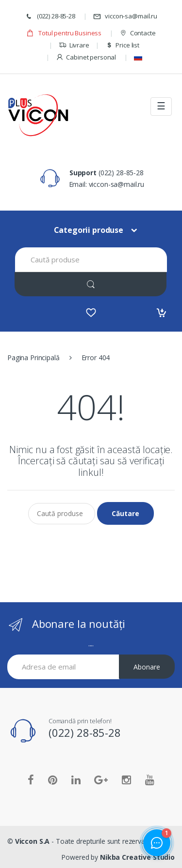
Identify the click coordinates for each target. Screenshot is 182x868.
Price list (122, 45)
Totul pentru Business (64, 33)
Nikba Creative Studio (137, 857)
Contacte (138, 33)
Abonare (147, 667)
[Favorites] (91, 313)
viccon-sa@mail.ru (125, 16)
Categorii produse (89, 230)
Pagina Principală (33, 358)
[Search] (91, 284)
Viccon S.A (33, 841)
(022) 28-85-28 (50, 16)
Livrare (74, 45)
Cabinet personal (86, 57)
